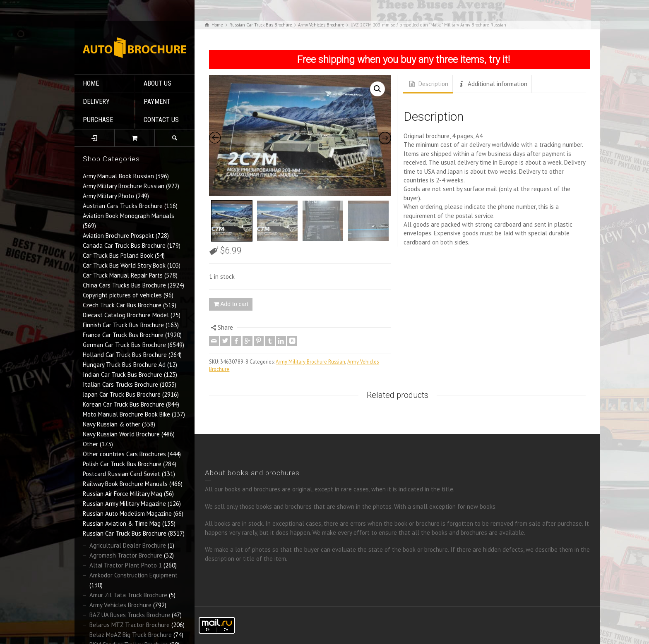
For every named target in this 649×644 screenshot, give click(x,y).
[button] (377, 89)
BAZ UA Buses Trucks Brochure (130, 615)
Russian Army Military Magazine (124, 504)
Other (90, 444)
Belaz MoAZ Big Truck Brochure (131, 635)
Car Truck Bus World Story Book (124, 265)
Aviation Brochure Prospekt (118, 236)
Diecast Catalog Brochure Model (126, 315)
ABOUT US (157, 83)
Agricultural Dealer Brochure (128, 545)
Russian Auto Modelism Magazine (127, 514)
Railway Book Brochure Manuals (125, 484)
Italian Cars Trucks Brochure (120, 384)
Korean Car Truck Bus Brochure (124, 404)
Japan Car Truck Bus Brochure (122, 394)
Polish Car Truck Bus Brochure (122, 464)
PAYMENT (157, 102)
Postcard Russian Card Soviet (121, 474)
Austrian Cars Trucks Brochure (123, 206)
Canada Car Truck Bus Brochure (124, 245)
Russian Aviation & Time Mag (122, 523)
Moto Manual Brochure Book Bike (126, 414)
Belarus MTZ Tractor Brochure (130, 625)
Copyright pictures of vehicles (122, 295)
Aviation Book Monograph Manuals (129, 216)
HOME (91, 83)
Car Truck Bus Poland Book (118, 255)
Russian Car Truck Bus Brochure (125, 533)
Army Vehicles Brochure (120, 605)
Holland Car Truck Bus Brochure (125, 355)
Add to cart (234, 304)
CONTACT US (161, 120)
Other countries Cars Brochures (124, 454)
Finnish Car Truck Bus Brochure (123, 325)
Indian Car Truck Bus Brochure (123, 375)
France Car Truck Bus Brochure (123, 335)
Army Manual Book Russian (118, 176)
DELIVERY (96, 102)
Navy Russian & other (112, 424)
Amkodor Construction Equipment (133, 575)
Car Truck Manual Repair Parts (123, 275)
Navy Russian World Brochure (121, 434)
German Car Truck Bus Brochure (124, 345)
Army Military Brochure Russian (124, 186)
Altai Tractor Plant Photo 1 (126, 565)
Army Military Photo (108, 196)
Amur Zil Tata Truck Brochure (128, 595)
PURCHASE (98, 120)
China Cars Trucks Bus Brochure (124, 285)
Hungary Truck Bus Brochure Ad (124, 365)
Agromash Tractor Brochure (126, 555)
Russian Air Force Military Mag (123, 494)
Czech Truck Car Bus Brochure (122, 305)
